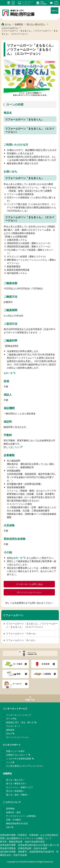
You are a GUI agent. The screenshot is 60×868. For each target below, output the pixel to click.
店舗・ (44, 3)
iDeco (9, 733)
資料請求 (10, 730)
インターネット (28, 3)
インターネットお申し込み (29, 584)
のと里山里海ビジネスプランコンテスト (25, 766)
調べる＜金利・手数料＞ (18, 795)
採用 (13, 3)
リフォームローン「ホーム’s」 (21, 640)
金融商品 (7, 773)
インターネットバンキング (19, 715)
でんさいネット (13, 726)
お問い (56, 3)
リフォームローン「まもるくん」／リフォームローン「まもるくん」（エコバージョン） (32, 625)
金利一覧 (8, 373)
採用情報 (10, 809)
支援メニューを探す (15, 751)
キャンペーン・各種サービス (20, 787)
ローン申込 (11, 719)
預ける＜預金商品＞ (15, 791)
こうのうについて (12, 802)
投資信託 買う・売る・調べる (20, 722)
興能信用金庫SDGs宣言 (17, 823)
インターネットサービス (15, 709)
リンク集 (10, 762)
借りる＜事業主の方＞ (16, 783)
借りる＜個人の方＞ (15, 780)
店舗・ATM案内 (13, 820)
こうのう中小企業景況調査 (19, 759)
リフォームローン (13, 615)
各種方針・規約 (13, 812)
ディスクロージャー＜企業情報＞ (22, 816)
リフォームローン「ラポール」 (22, 633)
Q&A (8, 827)
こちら (16, 447)
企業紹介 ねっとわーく (17, 755)
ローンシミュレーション (29, 592)
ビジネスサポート (12, 745)
